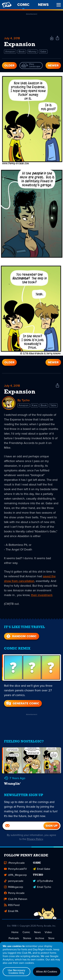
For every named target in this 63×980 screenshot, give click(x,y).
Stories (27, 938)
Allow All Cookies (47, 972)
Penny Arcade (14, 893)
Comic (26, 932)
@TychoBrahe (43, 881)
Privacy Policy (35, 839)
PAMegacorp (14, 887)
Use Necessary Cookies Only (16, 972)
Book (22, 52)
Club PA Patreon (16, 899)
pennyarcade (14, 881)
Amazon (10, 52)
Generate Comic (22, 703)
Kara (35, 405)
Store (51, 938)
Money (32, 52)
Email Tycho (42, 887)
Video (48, 932)
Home (15, 932)
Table (53, 405)
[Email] (23, 826)
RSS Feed (12, 905)
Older (9, 66)
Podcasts (14, 938)
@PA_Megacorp (15, 875)
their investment (42, 595)
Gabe (43, 52)
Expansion (20, 392)
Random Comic (21, 636)
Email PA (11, 911)
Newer (53, 66)
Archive (40, 938)
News (37, 932)
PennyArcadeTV (15, 869)
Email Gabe (42, 869)
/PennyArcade (14, 863)
